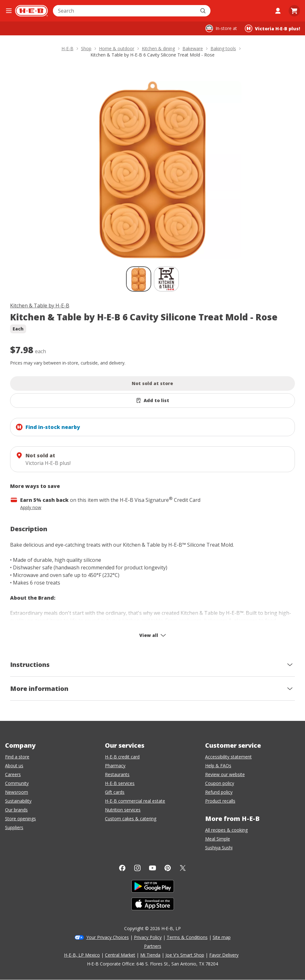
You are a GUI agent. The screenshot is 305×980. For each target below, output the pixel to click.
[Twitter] (183, 868)
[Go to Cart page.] (294, 11)
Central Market (120, 955)
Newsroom (17, 792)
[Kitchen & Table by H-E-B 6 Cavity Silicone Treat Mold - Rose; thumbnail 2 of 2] (166, 279)
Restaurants (117, 774)
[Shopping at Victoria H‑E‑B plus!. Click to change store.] (272, 28)
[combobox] (125, 11)
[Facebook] (122, 868)
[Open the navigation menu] (9, 11)
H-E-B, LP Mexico (82, 955)
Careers (13, 774)
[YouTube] (152, 868)
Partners (153, 946)
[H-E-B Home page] (32, 11)
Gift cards (115, 792)
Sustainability (18, 801)
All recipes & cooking (226, 830)
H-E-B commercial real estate (135, 801)
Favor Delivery (224, 955)
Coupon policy (220, 783)
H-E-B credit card (122, 757)
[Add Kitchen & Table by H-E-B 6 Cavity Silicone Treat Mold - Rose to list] (152, 401)
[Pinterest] (168, 868)
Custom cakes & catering (131, 819)
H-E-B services (120, 783)
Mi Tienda (150, 955)
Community (17, 783)
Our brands (16, 810)
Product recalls (220, 801)
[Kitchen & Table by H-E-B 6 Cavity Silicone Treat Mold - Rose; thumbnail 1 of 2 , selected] (139, 279)
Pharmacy (115, 766)
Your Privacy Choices (108, 937)
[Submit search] (204, 11)
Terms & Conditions (187, 937)
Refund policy (219, 792)
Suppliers (14, 827)
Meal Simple (218, 839)
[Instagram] (137, 868)
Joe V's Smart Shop (185, 955)
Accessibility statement (228, 757)
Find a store (17, 757)
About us (14, 766)
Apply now (31, 507)
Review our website (225, 774)
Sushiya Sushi (219, 848)
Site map (222, 937)
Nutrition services (123, 810)
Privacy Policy (148, 937)
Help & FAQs (218, 766)
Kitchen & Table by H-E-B (40, 306)
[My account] (278, 11)
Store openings (20, 819)
